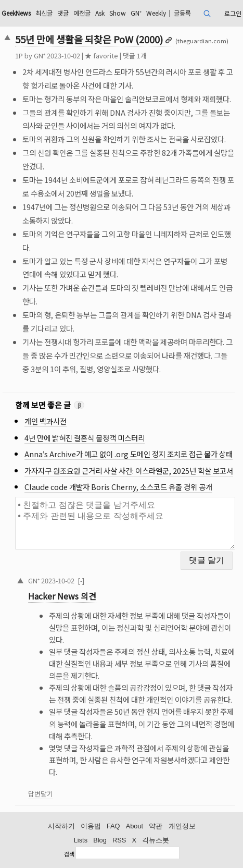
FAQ (113, 826)
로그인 (233, 13)
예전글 (82, 13)
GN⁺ (136, 13)
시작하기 (61, 826)
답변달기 (41, 794)
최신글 (44, 13)
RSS (119, 840)
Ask (100, 13)
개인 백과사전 (46, 421)
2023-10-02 (58, 580)
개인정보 (182, 826)
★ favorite (101, 56)
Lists (81, 840)
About (135, 826)
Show (118, 13)
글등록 (182, 13)
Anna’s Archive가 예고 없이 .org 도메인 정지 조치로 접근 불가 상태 (129, 454)
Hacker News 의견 (62, 596)
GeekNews (16, 13)
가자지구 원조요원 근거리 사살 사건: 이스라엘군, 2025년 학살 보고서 (129, 470)
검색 (69, 854)
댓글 (63, 13)
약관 (156, 826)
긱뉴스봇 (156, 840)
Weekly (156, 13)
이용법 (91, 826)
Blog (100, 840)
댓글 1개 (135, 56)
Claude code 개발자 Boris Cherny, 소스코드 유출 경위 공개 (118, 487)
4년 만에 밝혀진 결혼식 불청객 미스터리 (85, 438)
